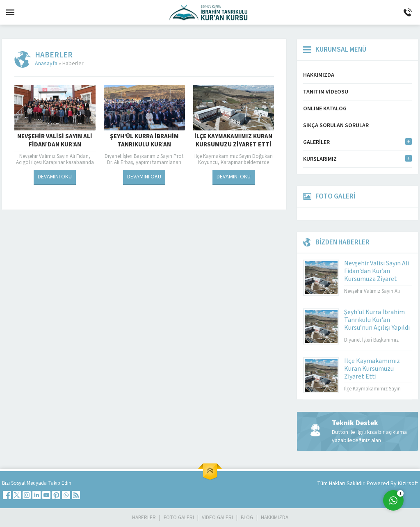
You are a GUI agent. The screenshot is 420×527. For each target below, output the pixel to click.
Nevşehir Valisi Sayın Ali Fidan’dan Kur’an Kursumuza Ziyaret (55, 145)
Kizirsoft (408, 484)
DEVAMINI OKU (55, 177)
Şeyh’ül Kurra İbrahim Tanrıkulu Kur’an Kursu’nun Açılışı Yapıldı (144, 145)
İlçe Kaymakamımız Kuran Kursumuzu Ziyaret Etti (233, 141)
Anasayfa (46, 64)
